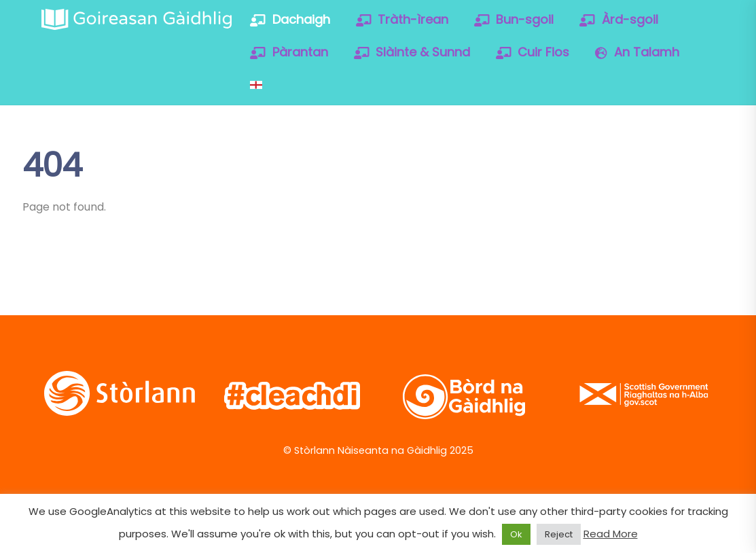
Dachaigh (290, 19)
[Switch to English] (256, 85)
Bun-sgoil (514, 19)
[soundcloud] (582, 198)
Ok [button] (516, 534)
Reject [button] (559, 534)
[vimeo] (669, 162)
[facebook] (625, 162)
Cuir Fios (533, 52)
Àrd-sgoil (619, 19)
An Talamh (637, 52)
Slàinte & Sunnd (412, 52)
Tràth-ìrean (402, 19)
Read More (611, 534)
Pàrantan (289, 52)
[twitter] (582, 162)
